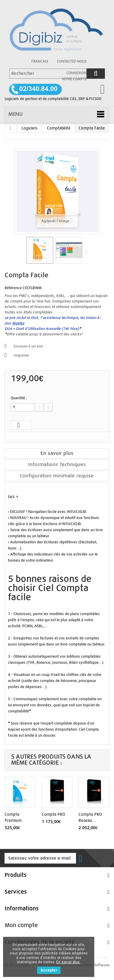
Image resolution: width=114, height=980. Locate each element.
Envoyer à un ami (28, 346)
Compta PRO (53, 815)
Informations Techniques (57, 464)
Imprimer (21, 355)
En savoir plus (57, 453)
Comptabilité (59, 128)
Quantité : (19, 398)
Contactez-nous (72, 61)
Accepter (49, 970)
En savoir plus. (68, 962)
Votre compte (74, 79)
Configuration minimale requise (57, 476)
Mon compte (21, 925)
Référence (13, 288)
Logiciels (29, 128)
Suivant (88, 251)
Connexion (76, 73)
